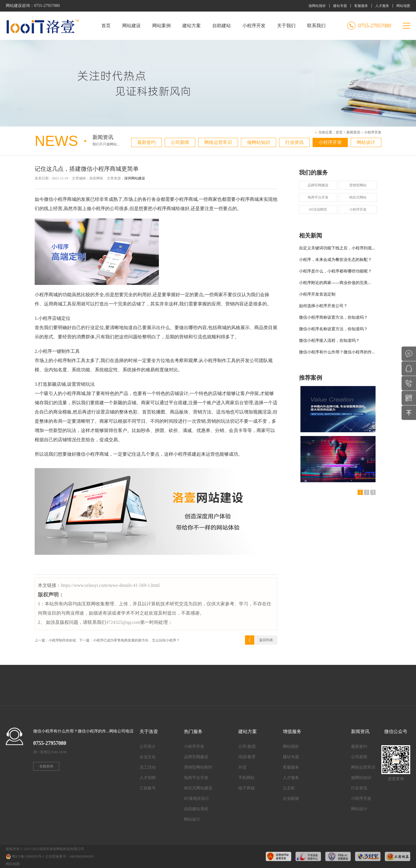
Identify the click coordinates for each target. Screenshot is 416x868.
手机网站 (246, 778)
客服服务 (361, 6)
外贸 (242, 767)
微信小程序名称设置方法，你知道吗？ (333, 329)
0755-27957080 (47, 6)
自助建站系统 (196, 809)
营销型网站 (358, 185)
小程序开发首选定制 (317, 294)
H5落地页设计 (197, 799)
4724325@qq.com (123, 622)
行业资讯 (294, 142)
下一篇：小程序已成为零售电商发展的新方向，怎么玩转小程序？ (129, 640)
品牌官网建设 (318, 185)
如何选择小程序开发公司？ (323, 306)
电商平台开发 (318, 197)
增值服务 (292, 731)
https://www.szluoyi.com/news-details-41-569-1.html (110, 585)
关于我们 (286, 26)
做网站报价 (317, 6)
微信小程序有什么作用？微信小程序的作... (337, 352)
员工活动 (148, 767)
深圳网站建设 (135, 178)
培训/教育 (247, 757)
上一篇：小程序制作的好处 (55, 640)
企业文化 (148, 757)
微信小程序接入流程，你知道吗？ (329, 341)
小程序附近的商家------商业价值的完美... (335, 283)
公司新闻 (180, 142)
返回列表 (266, 640)
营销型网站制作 (198, 767)
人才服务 (382, 6)
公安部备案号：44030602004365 (70, 856)
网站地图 (403, 6)
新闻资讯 (353, 132)
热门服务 (193, 731)
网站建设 (131, 26)
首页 (106, 26)
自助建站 (222, 26)
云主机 (289, 788)
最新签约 (146, 142)
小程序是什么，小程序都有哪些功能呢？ (335, 271)
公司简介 (148, 746)
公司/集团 (247, 746)
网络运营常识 (218, 142)
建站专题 (340, 6)
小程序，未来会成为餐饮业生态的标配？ (335, 260)
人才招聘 (148, 778)
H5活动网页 (318, 209)
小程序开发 (254, 26)
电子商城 (246, 788)
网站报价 (291, 746)
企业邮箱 (291, 799)
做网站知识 (259, 142)
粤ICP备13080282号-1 (28, 856)
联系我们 (316, 26)
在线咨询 (46, 766)
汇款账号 (148, 788)
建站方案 (192, 26)
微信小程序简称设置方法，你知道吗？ (333, 317)
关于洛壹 (149, 731)
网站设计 (366, 142)
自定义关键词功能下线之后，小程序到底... (337, 248)
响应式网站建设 (198, 788)
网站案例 (161, 26)
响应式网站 (358, 197)
